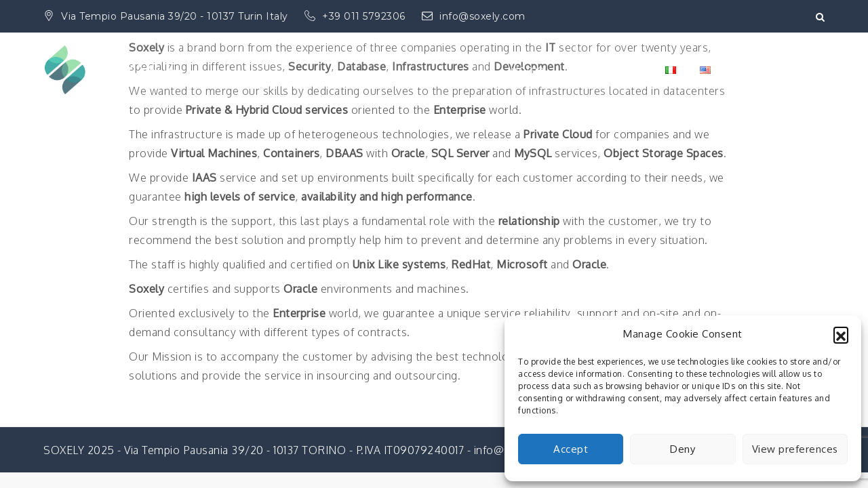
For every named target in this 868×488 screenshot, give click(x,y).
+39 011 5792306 (356, 16)
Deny (683, 449)
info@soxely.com (474, 16)
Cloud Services (774, 69)
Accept (571, 449)
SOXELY (142, 61)
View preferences (795, 449)
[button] (841, 334)
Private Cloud (605, 69)
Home (527, 69)
